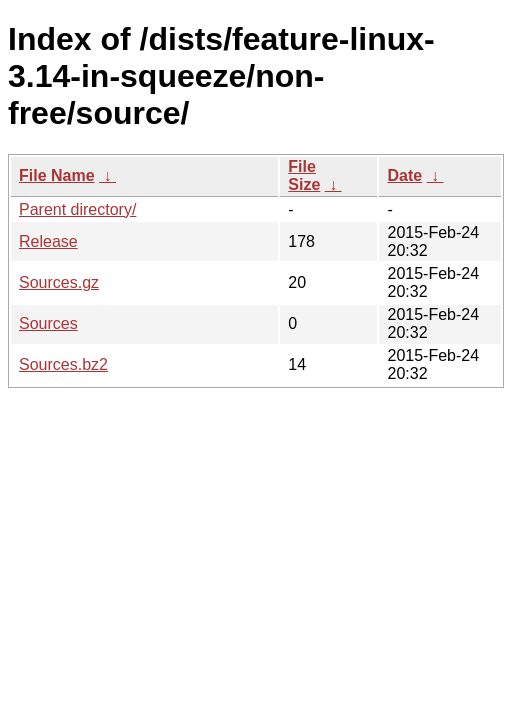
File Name (57, 175)
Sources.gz (59, 282)
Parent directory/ (77, 209)
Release (48, 241)
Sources (48, 323)
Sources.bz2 (63, 364)
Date (404, 175)
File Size (304, 175)
